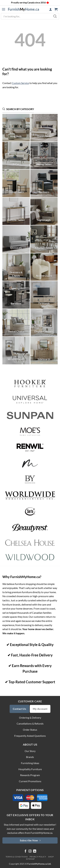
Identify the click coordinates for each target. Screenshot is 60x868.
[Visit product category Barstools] (16, 295)
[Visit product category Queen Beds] (44, 128)
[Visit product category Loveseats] (16, 239)
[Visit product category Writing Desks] (16, 351)
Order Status (30, 730)
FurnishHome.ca (24, 9)
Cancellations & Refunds (30, 723)
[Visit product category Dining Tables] (44, 156)
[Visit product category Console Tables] (16, 211)
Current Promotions (30, 781)
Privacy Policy (38, 857)
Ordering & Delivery (30, 718)
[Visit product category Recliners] (44, 183)
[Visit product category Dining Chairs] (16, 183)
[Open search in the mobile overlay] (30, 16)
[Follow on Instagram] (30, 851)
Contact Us (20, 709)
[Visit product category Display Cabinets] (44, 323)
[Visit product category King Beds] (16, 128)
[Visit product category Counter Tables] (44, 239)
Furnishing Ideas (30, 763)
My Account (40, 709)
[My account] (51, 9)
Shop (51, 857)
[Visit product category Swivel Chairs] (16, 323)
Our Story (30, 751)
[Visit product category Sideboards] (44, 351)
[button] (4, 9)
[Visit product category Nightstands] (44, 211)
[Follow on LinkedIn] (35, 851)
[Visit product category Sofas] (16, 156)
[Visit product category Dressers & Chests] (16, 267)
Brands (30, 757)
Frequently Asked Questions (30, 736)
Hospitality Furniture (30, 769)
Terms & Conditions (17, 857)
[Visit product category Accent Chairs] (44, 267)
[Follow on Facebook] (26, 851)
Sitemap (30, 859)
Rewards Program (30, 775)
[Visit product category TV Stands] (44, 295)
